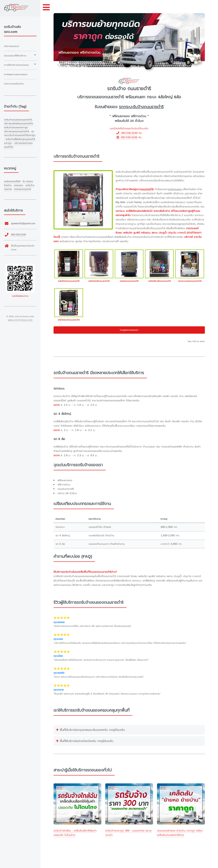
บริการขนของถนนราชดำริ (16, 131)
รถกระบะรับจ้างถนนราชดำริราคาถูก (20, 133)
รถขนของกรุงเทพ (23, 189)
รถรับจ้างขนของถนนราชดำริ (18, 120)
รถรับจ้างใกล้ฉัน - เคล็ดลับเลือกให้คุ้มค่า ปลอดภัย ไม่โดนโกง (75, 833)
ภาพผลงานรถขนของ (16, 74)
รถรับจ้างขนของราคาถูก (16, 127)
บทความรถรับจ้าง (14, 84)
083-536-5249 (127, 133)
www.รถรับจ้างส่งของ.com (20, 320)
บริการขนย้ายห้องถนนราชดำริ (18, 123)
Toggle (46, 7)
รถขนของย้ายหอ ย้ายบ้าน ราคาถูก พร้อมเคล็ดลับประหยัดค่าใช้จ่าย (180, 833)
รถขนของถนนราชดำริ (106, 97)
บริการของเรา (12, 46)
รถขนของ (19, 185)
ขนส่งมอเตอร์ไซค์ (12, 181)
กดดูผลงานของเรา (129, 330)
